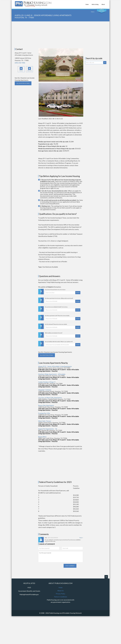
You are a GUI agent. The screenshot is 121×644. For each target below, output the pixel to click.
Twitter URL (29, 69)
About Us (60, 591)
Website (21, 69)
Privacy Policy (60, 594)
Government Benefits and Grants (29, 591)
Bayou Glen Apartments (46, 405)
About (103, 4)
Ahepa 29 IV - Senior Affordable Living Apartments (55, 366)
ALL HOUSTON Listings (23, 83)
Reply (81, 538)
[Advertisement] (61, 35)
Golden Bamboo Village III (47, 382)
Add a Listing (95, 4)
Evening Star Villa (44, 413)
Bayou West (42, 437)
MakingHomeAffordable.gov (29, 594)
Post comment (70, 566)
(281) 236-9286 (20, 63)
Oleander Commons (45, 390)
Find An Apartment (102, 10)
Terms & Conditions (60, 597)
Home (87, 4)
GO (105, 63)
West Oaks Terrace (45, 421)
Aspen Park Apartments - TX (48, 429)
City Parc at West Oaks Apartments (50, 398)
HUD (29, 588)
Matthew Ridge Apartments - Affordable (52, 374)
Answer (78, 293)
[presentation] (50, 567)
